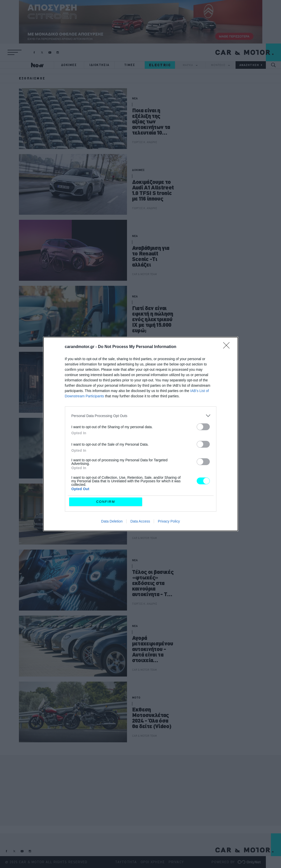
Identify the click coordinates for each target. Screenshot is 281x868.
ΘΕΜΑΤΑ (138, 494)
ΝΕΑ (135, 98)
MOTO (136, 698)
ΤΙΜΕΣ (130, 65)
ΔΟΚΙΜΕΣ (69, 65)
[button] (15, 52)
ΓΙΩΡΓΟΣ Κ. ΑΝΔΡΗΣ (145, 142)
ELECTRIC (160, 65)
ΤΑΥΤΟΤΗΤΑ (126, 862)
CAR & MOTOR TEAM (144, 274)
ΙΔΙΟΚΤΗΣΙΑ (99, 65)
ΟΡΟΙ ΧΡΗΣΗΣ (153, 862)
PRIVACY (176, 862)
